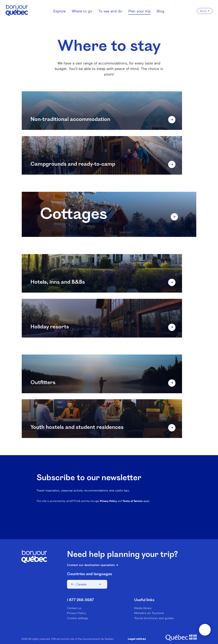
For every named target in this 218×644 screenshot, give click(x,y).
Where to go (82, 11)
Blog (160, 11)
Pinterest (150, 511)
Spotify (160, 511)
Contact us (74, 600)
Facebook (131, 511)
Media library (143, 600)
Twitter (169, 511)
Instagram (141, 511)
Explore (60, 11)
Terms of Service (133, 493)
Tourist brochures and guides (154, 610)
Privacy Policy (108, 493)
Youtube (179, 511)
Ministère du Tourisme (149, 605)
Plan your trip (139, 11)
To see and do (110, 11)
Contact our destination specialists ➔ (93, 557)
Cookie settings (78, 610)
